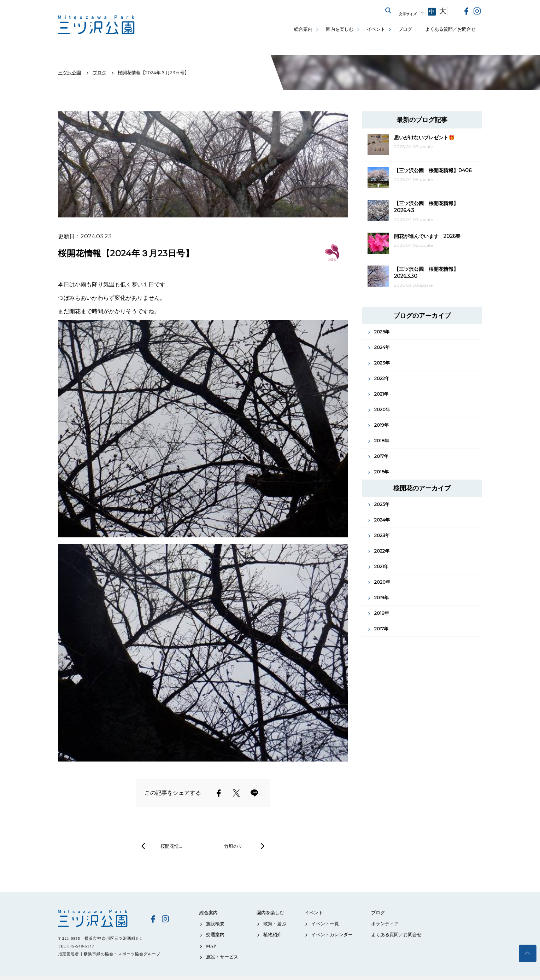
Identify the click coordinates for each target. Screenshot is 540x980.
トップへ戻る (528, 953)
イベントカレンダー (332, 935)
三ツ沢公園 (99, 918)
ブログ (405, 29)
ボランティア (385, 924)
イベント (376, 29)
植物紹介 (272, 935)
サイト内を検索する (388, 11)
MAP (211, 946)
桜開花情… (171, 846)
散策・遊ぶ (275, 924)
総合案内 (303, 29)
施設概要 (215, 924)
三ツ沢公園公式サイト (97, 25)
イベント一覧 (325, 924)
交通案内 (215, 935)
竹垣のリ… (235, 846)
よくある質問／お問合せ (450, 29)
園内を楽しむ (340, 29)
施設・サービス (222, 957)
